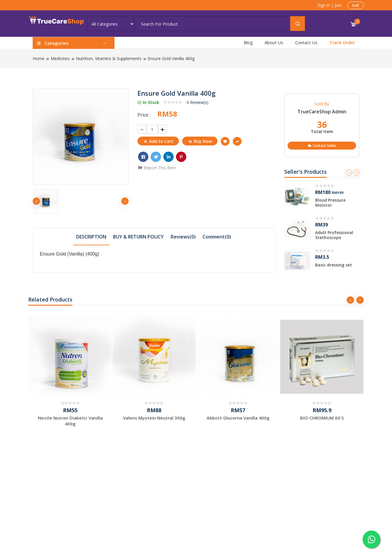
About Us (274, 42)
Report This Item (157, 168)
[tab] (91, 236)
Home (39, 58)
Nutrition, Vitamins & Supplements (109, 58)
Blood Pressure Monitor (330, 203)
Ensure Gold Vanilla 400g (171, 58)
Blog (248, 42)
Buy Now (200, 141)
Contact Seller (322, 146)
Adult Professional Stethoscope (334, 235)
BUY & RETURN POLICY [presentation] (138, 237)
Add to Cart (158, 141)
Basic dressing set (334, 265)
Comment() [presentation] (217, 237)
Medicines (60, 58)
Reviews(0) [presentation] (183, 237)
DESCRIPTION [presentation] (91, 237)
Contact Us (306, 42)
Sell (356, 5)
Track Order (342, 42)
